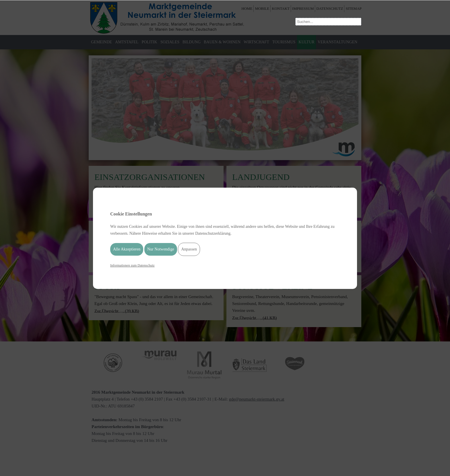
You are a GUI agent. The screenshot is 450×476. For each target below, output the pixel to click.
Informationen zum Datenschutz (132, 265)
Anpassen (189, 249)
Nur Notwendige (161, 249)
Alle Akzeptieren (127, 249)
